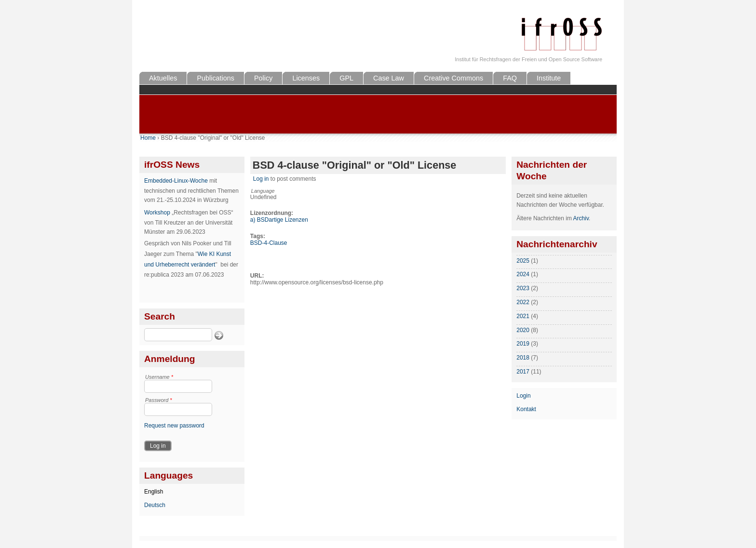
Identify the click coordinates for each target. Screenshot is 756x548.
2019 (523, 344)
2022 (523, 302)
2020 (523, 330)
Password (159, 400)
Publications (216, 78)
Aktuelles (163, 78)
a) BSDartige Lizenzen (279, 220)
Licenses (306, 78)
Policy (263, 78)
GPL (346, 78)
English (154, 492)
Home (148, 138)
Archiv (581, 218)
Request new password (174, 426)
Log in (261, 179)
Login (523, 396)
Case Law (389, 78)
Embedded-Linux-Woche (176, 181)
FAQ (510, 78)
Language (263, 191)
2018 (523, 358)
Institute (549, 78)
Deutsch (155, 505)
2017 (523, 372)
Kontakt (526, 409)
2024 (523, 274)
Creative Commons (453, 78)
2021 (523, 316)
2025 (523, 261)
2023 (523, 288)
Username (159, 377)
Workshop (157, 213)
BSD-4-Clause (269, 243)
